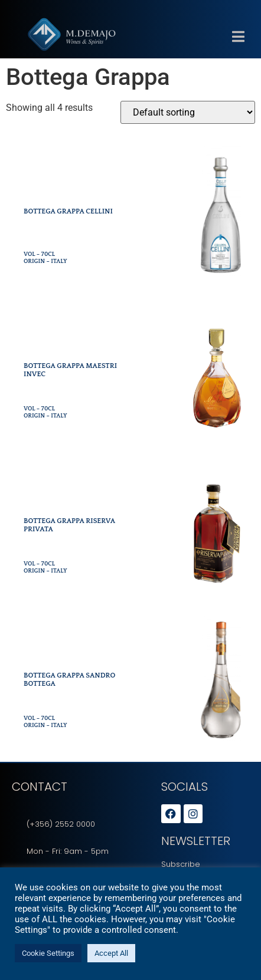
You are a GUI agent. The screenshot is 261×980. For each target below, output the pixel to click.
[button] (238, 48)
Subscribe (181, 864)
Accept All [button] (111, 953)
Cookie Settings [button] (48, 953)
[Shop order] (188, 112)
